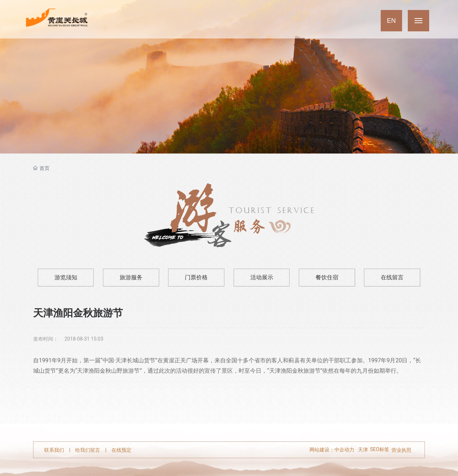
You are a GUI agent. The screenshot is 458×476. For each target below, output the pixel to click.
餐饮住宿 (327, 277)
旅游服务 (131, 277)
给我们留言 (88, 450)
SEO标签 (380, 449)
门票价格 (196, 277)
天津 (363, 450)
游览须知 (66, 277)
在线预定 (121, 450)
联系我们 (54, 450)
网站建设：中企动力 (332, 450)
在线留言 (392, 277)
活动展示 (262, 277)
